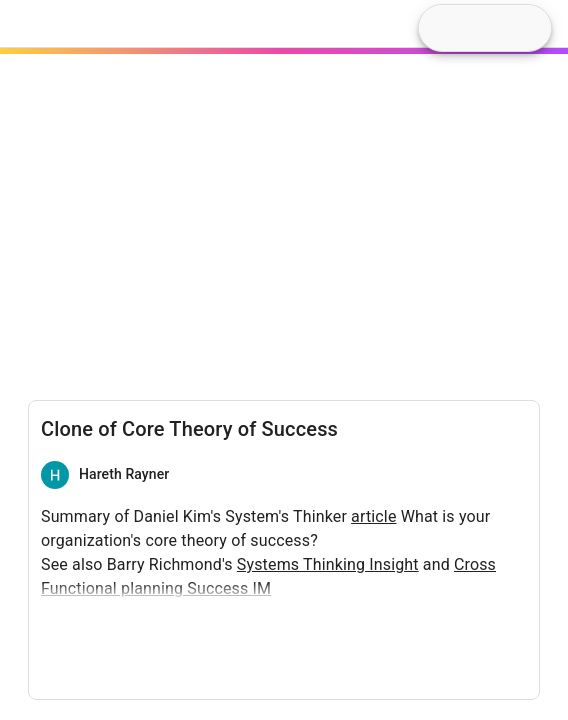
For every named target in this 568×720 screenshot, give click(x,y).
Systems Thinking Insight (328, 564)
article (373, 516)
